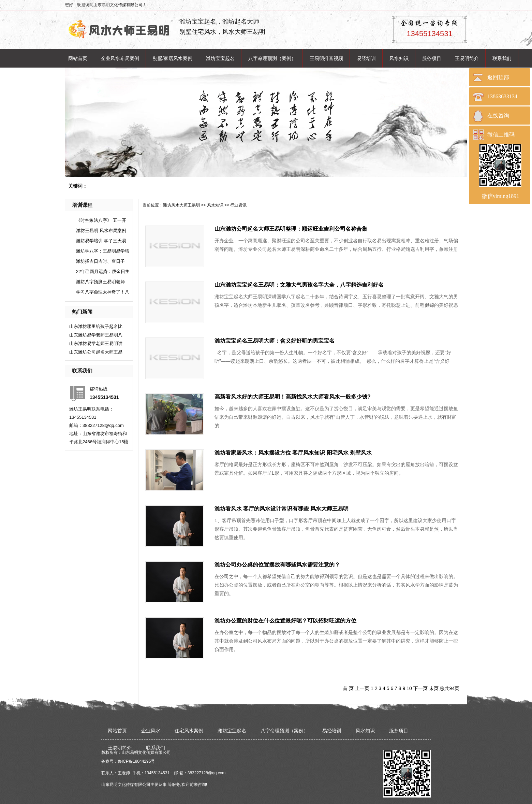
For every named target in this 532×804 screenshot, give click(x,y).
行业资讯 (238, 205)
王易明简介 (467, 58)
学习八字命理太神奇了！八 (103, 292)
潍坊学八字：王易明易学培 (103, 251)
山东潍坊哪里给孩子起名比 (96, 326)
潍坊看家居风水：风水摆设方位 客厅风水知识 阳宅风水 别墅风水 (293, 453)
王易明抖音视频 (326, 58)
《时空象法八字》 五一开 (101, 220)
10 (409, 688)
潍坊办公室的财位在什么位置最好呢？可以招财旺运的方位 (285, 621)
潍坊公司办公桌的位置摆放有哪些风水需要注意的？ (277, 565)
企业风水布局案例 (120, 58)
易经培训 (366, 58)
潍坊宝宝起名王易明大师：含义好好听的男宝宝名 (275, 341)
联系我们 (502, 58)
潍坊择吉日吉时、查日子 (100, 261)
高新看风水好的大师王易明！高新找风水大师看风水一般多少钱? (293, 397)
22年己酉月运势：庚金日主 (103, 271)
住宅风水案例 (189, 731)
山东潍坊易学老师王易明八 (96, 335)
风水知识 (399, 58)
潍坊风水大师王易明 (181, 205)
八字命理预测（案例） (272, 58)
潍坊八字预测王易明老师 (100, 282)
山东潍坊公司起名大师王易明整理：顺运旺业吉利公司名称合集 (291, 229)
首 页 (348, 688)
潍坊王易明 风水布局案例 (101, 231)
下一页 (420, 688)
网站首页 (78, 58)
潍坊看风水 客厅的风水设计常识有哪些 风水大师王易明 (282, 509)
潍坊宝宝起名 (220, 58)
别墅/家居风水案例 (173, 58)
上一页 (362, 688)
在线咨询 (498, 116)
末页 (434, 688)
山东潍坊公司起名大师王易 (96, 352)
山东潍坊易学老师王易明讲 (96, 343)
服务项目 (432, 58)
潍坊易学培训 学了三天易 (101, 241)
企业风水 (151, 731)
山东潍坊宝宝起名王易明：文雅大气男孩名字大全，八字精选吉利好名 (299, 285)
